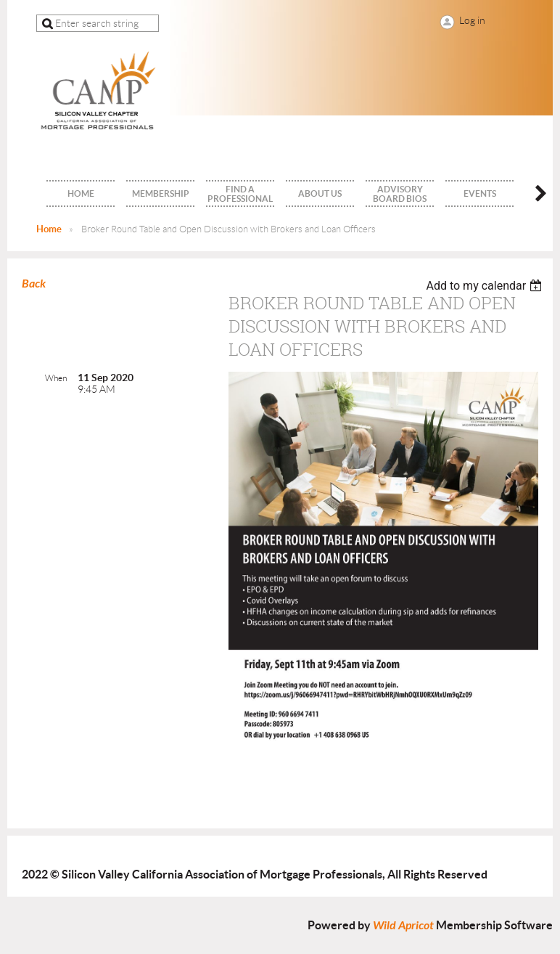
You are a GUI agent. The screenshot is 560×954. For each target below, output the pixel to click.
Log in (472, 20)
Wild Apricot (403, 925)
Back (34, 284)
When (56, 378)
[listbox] (486, 286)
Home (49, 229)
